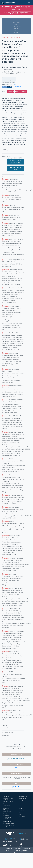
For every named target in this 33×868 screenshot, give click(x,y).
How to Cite (9, 848)
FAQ (20, 814)
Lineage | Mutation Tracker (8, 799)
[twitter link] (14, 787)
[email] (16, 787)
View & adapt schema (7, 818)
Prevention (11, 91)
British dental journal (17, 758)
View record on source (15, 169)
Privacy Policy (27, 848)
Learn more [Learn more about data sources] (18, 87)
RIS (16, 768)
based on (16, 28)
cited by (16, 30)
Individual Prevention (21, 91)
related (15, 33)
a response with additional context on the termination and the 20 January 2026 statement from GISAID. (17, 12)
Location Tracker (8, 802)
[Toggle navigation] (29, 2)
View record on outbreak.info (15, 162)
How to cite (22, 816)
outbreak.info (8, 3)
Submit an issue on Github (9, 826)
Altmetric (14, 773)
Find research (7, 812)
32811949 (18, 749)
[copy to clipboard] (19, 787)
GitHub (18, 848)
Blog (20, 812)
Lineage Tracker (23, 800)
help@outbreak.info (9, 824)
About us (21, 810)
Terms (7, 850)
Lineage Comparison (7, 804)
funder (15, 24)
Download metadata (6, 814)
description (17, 22)
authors (16, 20)
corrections (17, 26)
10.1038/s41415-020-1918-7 (18, 747)
